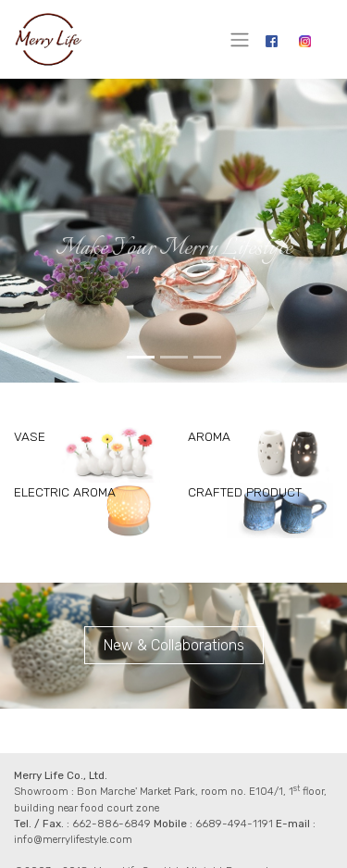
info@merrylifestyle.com (73, 839)
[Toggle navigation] (240, 40)
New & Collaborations (174, 645)
